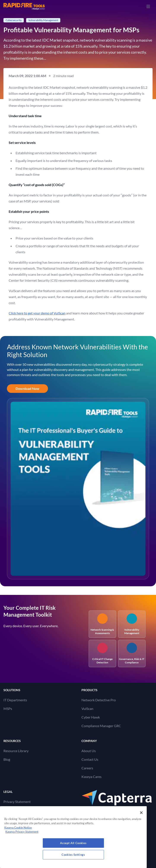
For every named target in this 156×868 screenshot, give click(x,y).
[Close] (141, 813)
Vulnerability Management (132, 624)
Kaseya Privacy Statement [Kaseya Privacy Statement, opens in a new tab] (22, 832)
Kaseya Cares (92, 777)
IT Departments (15, 700)
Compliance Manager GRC (101, 726)
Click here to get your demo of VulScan (37, 313)
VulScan (87, 709)
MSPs (8, 709)
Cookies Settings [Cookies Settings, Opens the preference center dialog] (73, 855)
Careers (87, 768)
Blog (7, 759)
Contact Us (90, 759)
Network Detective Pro (99, 700)
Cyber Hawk (91, 717)
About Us (89, 751)
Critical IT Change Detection (102, 653)
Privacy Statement (17, 802)
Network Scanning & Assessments (102, 624)
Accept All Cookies (73, 843)
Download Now (27, 388)
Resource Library (16, 751)
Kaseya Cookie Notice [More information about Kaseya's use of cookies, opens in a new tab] (18, 828)
